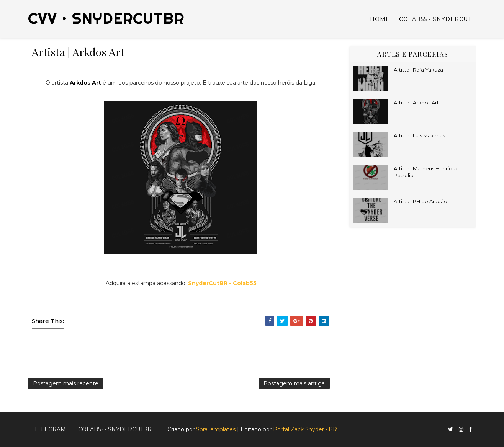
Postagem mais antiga (294, 383)
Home (380, 19)
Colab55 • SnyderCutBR (115, 429)
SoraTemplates (216, 429)
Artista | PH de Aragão (421, 201)
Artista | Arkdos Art (416, 103)
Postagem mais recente (66, 383)
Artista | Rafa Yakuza (418, 70)
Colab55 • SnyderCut (435, 19)
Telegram (50, 429)
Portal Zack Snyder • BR (305, 429)
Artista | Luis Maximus (419, 135)
